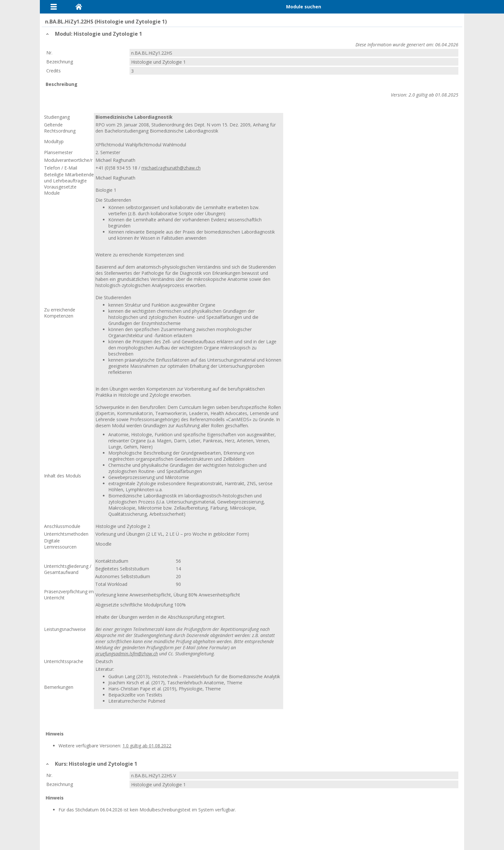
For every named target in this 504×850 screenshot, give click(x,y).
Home (79, 7)
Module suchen (304, 7)
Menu (54, 7)
